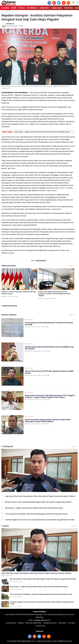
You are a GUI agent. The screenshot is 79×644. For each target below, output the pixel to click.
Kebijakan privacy (50, 623)
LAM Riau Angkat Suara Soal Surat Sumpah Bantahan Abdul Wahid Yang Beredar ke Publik (40, 520)
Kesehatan (44, 8)
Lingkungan (57, 8)
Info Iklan (72, 623)
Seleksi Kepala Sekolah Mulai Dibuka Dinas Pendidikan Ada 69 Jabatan (49, 348)
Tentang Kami (11, 623)
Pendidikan (32, 8)
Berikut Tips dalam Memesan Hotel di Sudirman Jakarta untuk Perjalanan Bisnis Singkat (54, 294)
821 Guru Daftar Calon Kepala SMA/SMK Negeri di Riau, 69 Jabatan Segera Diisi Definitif (38, 502)
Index (72, 266)
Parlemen (69, 8)
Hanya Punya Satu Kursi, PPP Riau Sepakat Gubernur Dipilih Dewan (49, 372)
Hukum (22, 8)
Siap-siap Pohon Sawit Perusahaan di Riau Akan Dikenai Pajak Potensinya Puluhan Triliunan (40, 496)
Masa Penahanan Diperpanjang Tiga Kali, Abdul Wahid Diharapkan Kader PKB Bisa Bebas (48, 421)
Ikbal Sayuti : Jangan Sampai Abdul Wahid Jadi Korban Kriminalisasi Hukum (42, 132)
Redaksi (21, 623)
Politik (14, 8)
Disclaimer (62, 623)
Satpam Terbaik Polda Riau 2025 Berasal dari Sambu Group (19, 293)
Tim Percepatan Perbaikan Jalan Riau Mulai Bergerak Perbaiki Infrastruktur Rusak (36, 514)
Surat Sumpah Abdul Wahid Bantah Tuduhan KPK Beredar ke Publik (49, 324)
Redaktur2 (10, 24)
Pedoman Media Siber (33, 623)
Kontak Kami (40, 626)
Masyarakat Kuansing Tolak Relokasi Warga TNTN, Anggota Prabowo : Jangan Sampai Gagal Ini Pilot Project (50, 397)
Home (5, 8)
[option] (20, 283)
